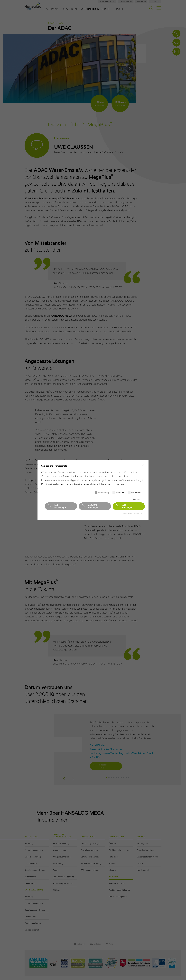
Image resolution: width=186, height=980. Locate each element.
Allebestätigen (127, 506)
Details (138, 499)
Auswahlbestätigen (93, 506)
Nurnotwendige (60, 506)
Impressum (138, 514)
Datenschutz (127, 514)
